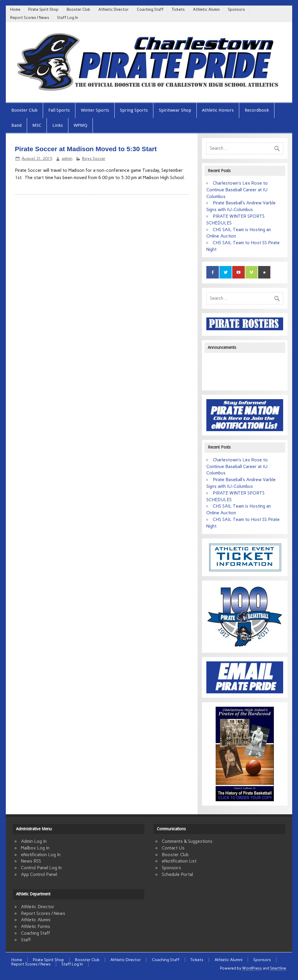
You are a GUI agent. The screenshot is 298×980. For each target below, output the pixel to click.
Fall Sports (59, 110)
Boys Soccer (94, 158)
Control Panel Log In (41, 868)
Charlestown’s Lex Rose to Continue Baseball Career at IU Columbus (237, 190)
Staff (26, 940)
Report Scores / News (30, 18)
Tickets (178, 9)
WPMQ (80, 125)
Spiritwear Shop (175, 110)
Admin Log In (34, 841)
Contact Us (173, 848)
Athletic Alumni (206, 9)
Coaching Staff (150, 9)
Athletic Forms (36, 927)
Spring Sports (134, 110)
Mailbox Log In (35, 848)
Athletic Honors (218, 110)
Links (58, 125)
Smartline (278, 968)
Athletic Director (113, 9)
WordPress (252, 968)
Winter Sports (95, 110)
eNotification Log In (41, 855)
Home (15, 9)
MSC (37, 125)
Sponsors (236, 9)
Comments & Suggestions (187, 841)
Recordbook (257, 110)
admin (67, 158)
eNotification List (179, 861)
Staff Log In (68, 18)
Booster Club (78, 9)
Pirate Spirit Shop (43, 9)
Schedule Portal (177, 874)
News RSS (31, 861)
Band (16, 125)
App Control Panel (39, 874)
